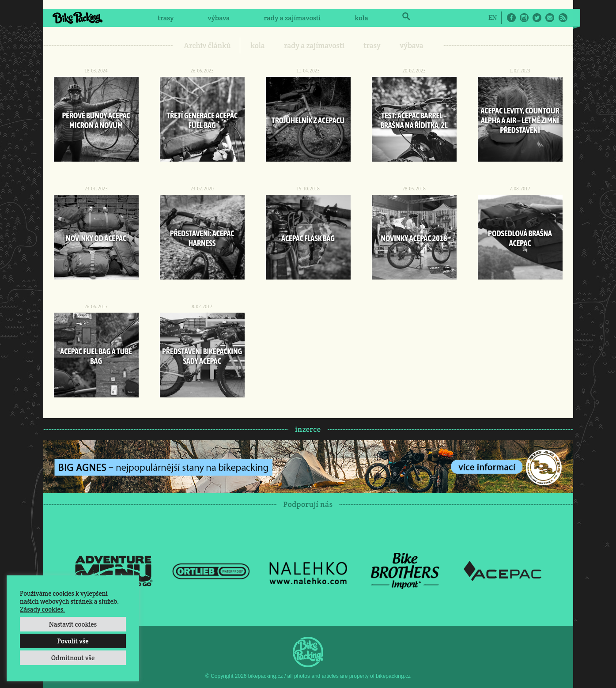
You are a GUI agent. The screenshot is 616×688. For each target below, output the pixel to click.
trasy (166, 18)
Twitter (537, 18)
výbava (219, 18)
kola (361, 18)
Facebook (511, 18)
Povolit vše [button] (73, 641)
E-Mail (550, 18)
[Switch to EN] (493, 17)
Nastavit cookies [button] (73, 624)
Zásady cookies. (42, 609)
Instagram (524, 18)
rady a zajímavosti (293, 18)
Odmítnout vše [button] (73, 658)
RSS (563, 18)
